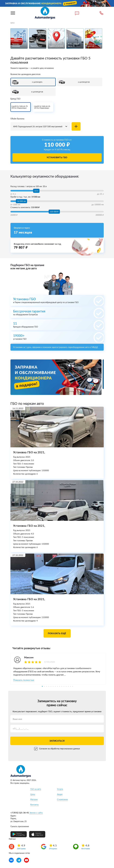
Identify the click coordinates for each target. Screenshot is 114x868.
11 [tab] (64, 686)
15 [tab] (73, 686)
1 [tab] (42, 686)
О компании (62, 799)
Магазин (34, 799)
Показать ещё (57, 633)
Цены (33, 794)
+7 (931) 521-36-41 (20, 813)
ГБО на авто (36, 789)
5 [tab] (51, 686)
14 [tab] (70, 686)
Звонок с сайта (36, 813)
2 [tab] (44, 686)
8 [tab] (57, 686)
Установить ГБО (57, 157)
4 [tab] (49, 686)
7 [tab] (55, 686)
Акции (60, 794)
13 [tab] (68, 686)
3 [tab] (47, 686)
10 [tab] (62, 686)
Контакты (34, 805)
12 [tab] (66, 686)
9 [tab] (60, 686)
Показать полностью (24, 680)
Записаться (57, 741)
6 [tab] (53, 686)
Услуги (60, 789)
